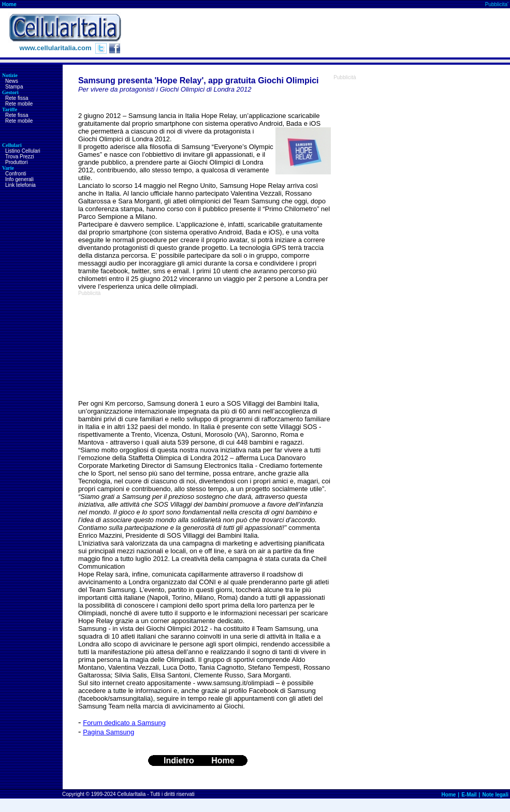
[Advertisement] (137, 348)
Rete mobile (19, 104)
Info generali (19, 179)
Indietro (179, 761)
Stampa (14, 87)
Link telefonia (20, 185)
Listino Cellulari (23, 151)
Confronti (16, 174)
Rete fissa (17, 98)
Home (9, 4)
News (12, 81)
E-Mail (469, 795)
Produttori (16, 162)
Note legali (495, 795)
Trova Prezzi (20, 157)
